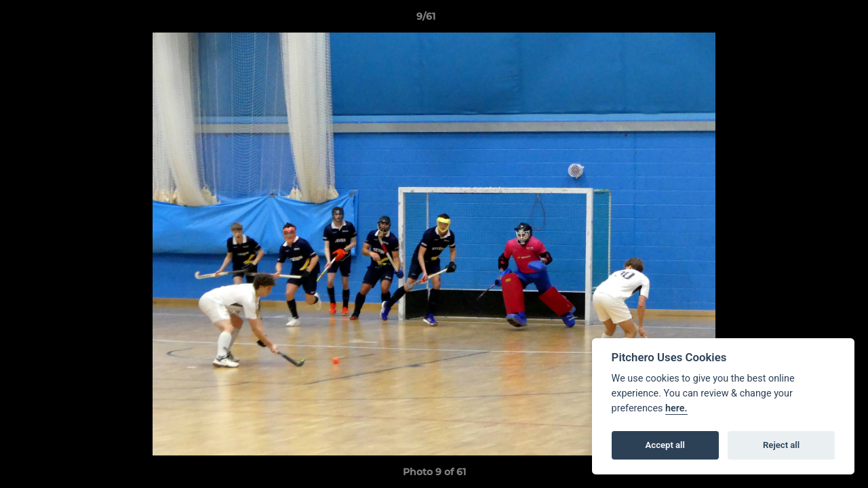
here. (676, 408)
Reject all (781, 445)
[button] (811, 20)
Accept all (665, 445)
